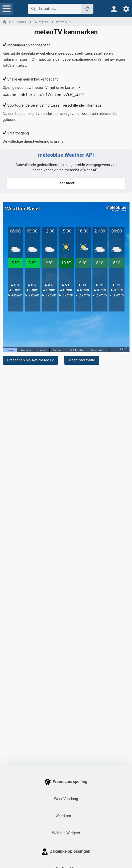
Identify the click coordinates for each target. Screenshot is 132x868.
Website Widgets (66, 833)
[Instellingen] (126, 9)
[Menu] (7, 9)
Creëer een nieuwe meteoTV (31, 360)
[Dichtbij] (87, 9)
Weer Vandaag (66, 799)
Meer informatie (82, 360)
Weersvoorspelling (66, 782)
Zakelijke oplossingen (66, 852)
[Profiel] (114, 9)
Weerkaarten (66, 816)
